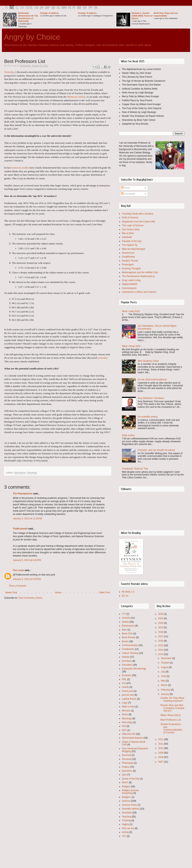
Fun (124, 683)
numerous (16, 168)
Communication (130, 645)
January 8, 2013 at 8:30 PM (27, 579)
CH (22, 8)
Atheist (125, 622)
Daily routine (128, 435)
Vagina (125, 824)
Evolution (127, 675)
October (165, 663)
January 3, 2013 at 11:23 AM (27, 519)
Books (125, 641)
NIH (124, 726)
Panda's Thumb (130, 261)
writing (125, 832)
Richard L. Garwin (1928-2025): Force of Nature (142, 16)
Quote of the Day (131, 779)
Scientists (127, 813)
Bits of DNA (128, 233)
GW (53, 8)
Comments (128, 194)
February (166, 690)
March (164, 685)
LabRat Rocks (129, 699)
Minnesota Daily (76, 97)
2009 (161, 753)
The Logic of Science (133, 225)
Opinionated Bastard (132, 738)
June (164, 676)
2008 (161, 757)
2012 (161, 739)
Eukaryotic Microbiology (134, 669)
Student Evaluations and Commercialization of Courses (171, 728)
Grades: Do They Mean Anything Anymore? (172, 699)
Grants (125, 687)
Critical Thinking (130, 653)
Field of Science (130, 218)
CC (17, 8)
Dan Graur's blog (131, 229)
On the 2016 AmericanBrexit (152, 380)
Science (126, 801)
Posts (125, 188)
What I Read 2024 (131, 346)
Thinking (126, 820)
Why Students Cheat (148, 361)
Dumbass (127, 661)
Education (20, 473)
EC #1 (125, 596)
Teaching (32, 473)
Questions (127, 771)
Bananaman (128, 626)
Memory (126, 711)
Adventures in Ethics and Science (139, 292)
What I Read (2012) (170, 715)
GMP (47, 8)
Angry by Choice (32, 37)
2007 (161, 762)
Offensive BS (129, 734)
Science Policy (129, 805)
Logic (125, 703)
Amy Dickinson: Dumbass (151, 398)
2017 (161, 636)
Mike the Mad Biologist (134, 249)
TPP (90, 8)
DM (41, 8)
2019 (161, 627)
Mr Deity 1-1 (128, 592)
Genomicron (128, 253)
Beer (124, 630)
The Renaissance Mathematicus (138, 276)
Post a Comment (18, 586)
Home (58, 593)
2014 (161, 650)
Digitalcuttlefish (130, 284)
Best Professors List (171, 720)
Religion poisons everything (130, 792)
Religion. (126, 797)
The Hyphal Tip (130, 245)
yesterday (102, 358)
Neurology (127, 722)
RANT (125, 783)
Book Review (129, 637)
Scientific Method (131, 809)
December (167, 658)
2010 (161, 748)
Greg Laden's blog (131, 280)
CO (27, 8)
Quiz (124, 775)
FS (7, 8)
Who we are (128, 828)
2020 (161, 623)
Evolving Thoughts (131, 269)
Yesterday (9, 72)
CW (36, 8)
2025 (161, 614)
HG (58, 8)
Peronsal (126, 755)
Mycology (127, 718)
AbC (12, 8)
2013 (161, 654)
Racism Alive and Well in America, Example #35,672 (172, 708)
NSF (124, 730)
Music (125, 714)
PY (74, 8)
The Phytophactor (23, 494)
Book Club (127, 634)
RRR (79, 8)
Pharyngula (128, 265)
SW (85, 8)
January (165, 694)
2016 (161, 641)
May (163, 681)
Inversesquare (129, 288)
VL (31, 8)
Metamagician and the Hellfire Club (140, 272)
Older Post (105, 593)
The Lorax (18, 570)
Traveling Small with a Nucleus (138, 214)
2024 (161, 618)
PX (70, 8)
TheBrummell (20, 529)
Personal (126, 759)
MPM (64, 8)
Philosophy (128, 763)
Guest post (127, 691)
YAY (124, 836)
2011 (161, 744)
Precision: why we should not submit (156, 450)
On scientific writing (148, 417)
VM (96, 8)
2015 (161, 645)
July (163, 672)
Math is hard (128, 707)
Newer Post (11, 593)
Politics (126, 767)
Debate (126, 657)
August (165, 667)
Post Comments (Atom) (30, 598)
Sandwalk (127, 237)
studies (26, 168)
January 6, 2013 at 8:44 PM (27, 560)
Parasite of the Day (132, 241)
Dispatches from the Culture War (139, 222)
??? (124, 614)
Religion (126, 787)
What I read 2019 (131, 311)
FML (124, 679)
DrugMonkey (128, 257)
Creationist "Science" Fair (135, 469)
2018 (161, 632)
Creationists (128, 649)
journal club (128, 695)
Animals (126, 618)
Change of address (49, 13)
